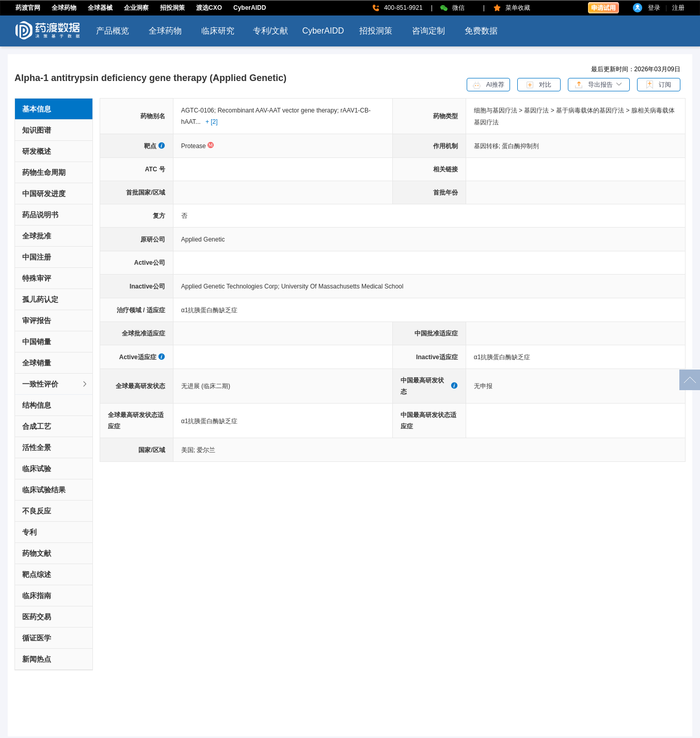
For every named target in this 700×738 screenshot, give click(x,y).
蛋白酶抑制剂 (520, 146)
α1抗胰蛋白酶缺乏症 (210, 310)
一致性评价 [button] (55, 384)
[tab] (54, 384)
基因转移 (488, 146)
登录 (654, 8)
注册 (678, 8)
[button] (599, 84)
